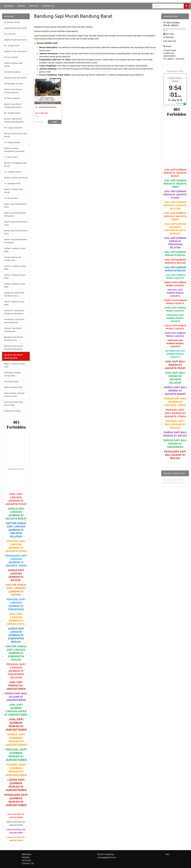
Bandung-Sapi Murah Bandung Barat (13, 356)
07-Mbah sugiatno (12, 98)
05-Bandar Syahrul (12, 72)
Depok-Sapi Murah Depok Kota (16, 223)
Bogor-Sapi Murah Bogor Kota (15, 205)
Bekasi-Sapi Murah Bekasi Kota (16, 232)
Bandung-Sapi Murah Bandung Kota (13, 339)
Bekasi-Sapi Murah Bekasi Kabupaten (16, 241)
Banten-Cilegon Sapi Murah (13, 191)
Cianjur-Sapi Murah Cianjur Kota (13, 259)
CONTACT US (48, 6)
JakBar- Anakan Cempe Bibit (15, 250)
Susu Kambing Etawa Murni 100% (14, 403)
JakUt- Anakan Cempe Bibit (14, 303)
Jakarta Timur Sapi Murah (16, 51)
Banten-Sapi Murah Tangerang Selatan (13, 106)
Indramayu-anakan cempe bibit (13, 374)
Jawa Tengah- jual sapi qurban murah (14, 395)
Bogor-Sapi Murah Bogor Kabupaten (15, 214)
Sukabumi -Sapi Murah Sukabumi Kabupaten (14, 312)
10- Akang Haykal (12, 142)
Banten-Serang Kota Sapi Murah (16, 135)
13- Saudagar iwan (12, 183)
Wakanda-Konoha (12, 411)
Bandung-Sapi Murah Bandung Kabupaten (13, 347)
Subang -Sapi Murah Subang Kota (13, 330)
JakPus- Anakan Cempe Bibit (15, 276)
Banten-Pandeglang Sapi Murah (15, 164)
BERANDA (9, 6)
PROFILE (21, 6)
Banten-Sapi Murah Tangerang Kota (13, 91)
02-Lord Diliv (10, 34)
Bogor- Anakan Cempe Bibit (14, 365)
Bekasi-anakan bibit (13, 387)
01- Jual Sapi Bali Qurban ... (46, 107)
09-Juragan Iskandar (13, 128)
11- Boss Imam (11, 157)
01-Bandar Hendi (12, 22)
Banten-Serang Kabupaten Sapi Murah (14, 150)
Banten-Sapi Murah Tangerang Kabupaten (14, 120)
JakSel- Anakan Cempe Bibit (15, 285)
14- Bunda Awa (11, 198)
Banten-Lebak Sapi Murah (16, 178)
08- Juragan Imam (12, 113)
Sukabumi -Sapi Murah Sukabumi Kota (14, 294)
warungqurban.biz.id (107, 857)
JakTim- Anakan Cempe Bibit (15, 268)
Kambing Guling (11, 381)
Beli (55, 122)
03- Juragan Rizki (12, 45)
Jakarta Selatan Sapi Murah (13, 65)
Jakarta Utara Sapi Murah (15, 78)
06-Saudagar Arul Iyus (14, 84)
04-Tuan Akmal (11, 57)
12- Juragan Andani (13, 172)
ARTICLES (34, 6)
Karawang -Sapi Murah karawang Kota (14, 321)
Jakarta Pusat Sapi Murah (15, 40)
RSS (167, 854)
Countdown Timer (16, 469)
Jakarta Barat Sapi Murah (15, 28)
